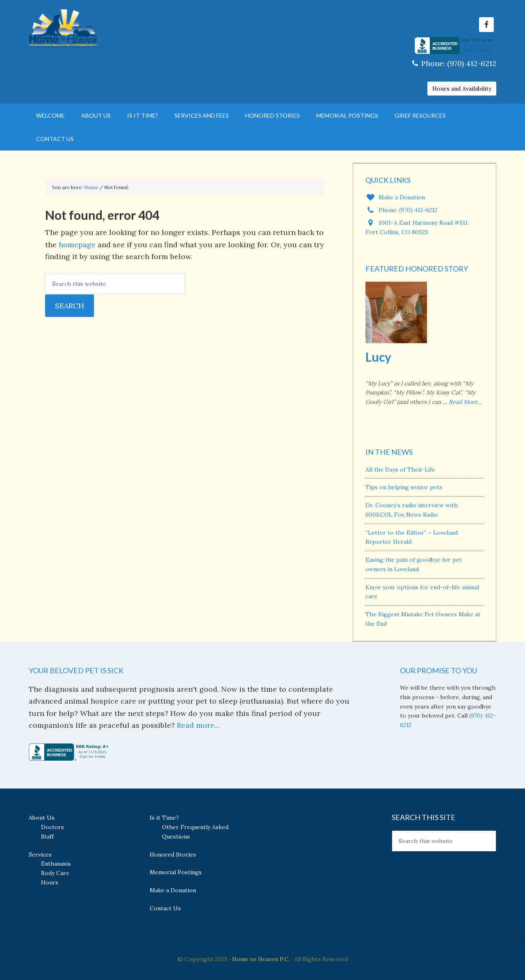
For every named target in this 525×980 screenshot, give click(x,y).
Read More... (465, 402)
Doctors (52, 827)
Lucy (378, 357)
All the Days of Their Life (400, 469)
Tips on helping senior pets (404, 487)
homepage (77, 245)
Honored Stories (173, 855)
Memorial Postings (176, 872)
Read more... (198, 725)
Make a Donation (395, 197)
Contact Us (165, 908)
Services (40, 855)
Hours (50, 882)
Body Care (55, 873)
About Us (42, 818)
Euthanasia (56, 864)
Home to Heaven (98, 29)
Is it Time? (164, 818)
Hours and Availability (462, 89)
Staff (47, 836)
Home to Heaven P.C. (261, 959)
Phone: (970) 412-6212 (454, 63)
